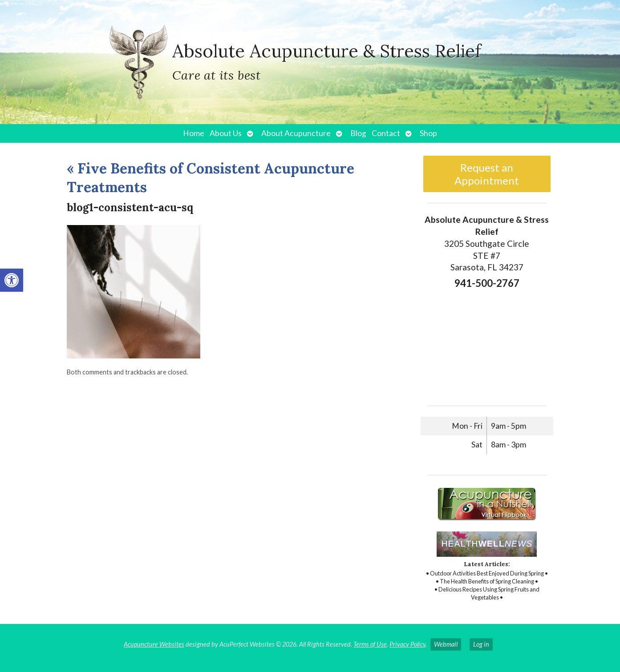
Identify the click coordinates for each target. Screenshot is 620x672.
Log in (481, 644)
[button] (12, 280)
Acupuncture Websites (154, 644)
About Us (226, 133)
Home (194, 133)
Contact (386, 133)
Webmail (446, 644)
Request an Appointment (487, 174)
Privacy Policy (407, 644)
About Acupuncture (296, 133)
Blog (358, 133)
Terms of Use (370, 644)
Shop (428, 133)
